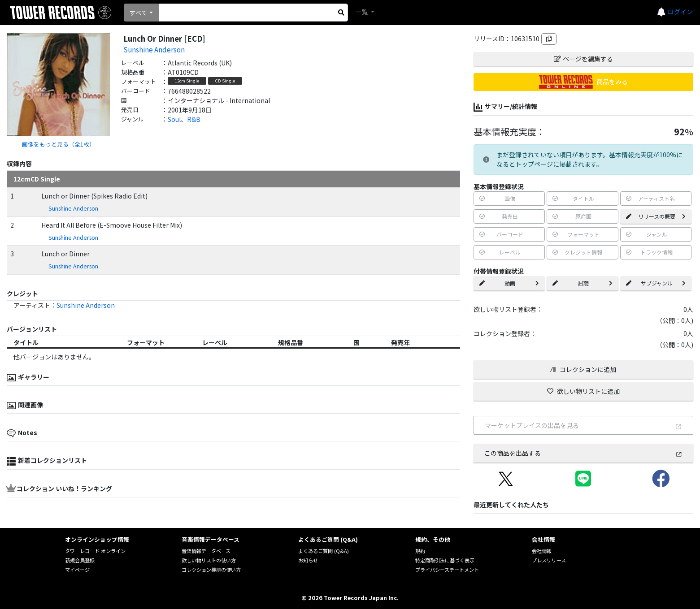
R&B (194, 119)
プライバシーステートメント (447, 570)
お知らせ (308, 560)
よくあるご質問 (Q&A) (324, 551)
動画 (509, 283)
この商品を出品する (583, 453)
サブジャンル (656, 283)
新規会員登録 (80, 560)
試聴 (582, 283)
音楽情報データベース (206, 551)
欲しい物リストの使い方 (209, 560)
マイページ (77, 570)
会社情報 (542, 551)
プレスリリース (549, 560)
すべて (139, 13)
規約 (420, 551)
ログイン (680, 12)
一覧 (362, 12)
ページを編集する (583, 59)
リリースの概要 (656, 216)
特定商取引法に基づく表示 (445, 560)
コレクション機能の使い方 (211, 570)
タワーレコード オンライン (95, 551)
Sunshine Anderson (154, 49)
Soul (174, 119)
